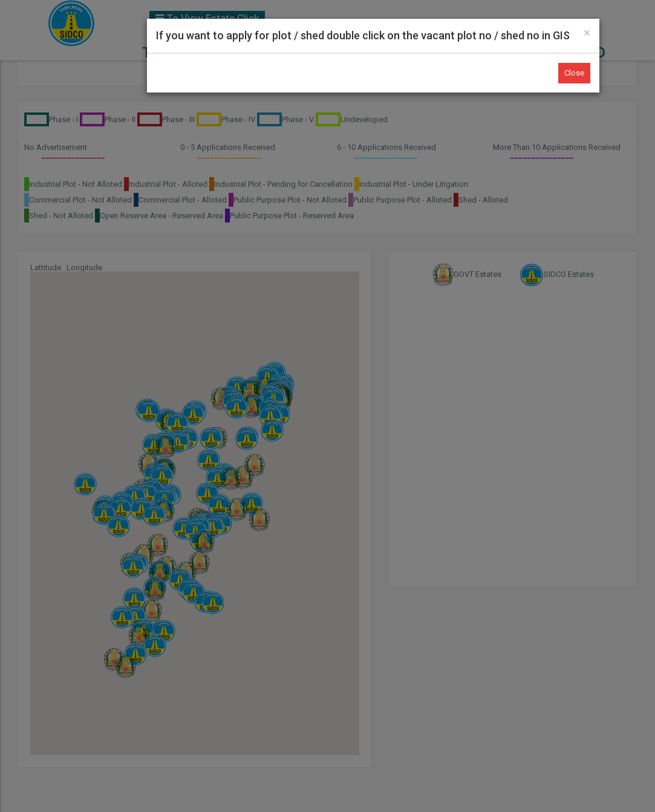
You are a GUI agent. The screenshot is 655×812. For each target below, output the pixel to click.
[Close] (587, 33)
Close (574, 73)
